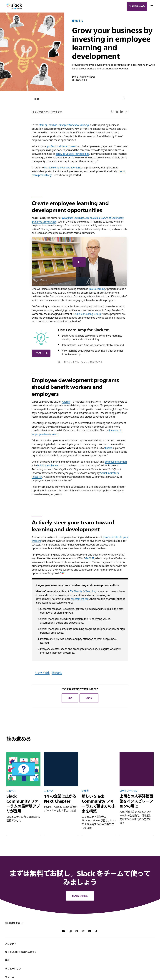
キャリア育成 (42, 673)
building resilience (48, 465)
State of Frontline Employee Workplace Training (64, 125)
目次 (37, 99)
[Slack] (14, 6)
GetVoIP (90, 558)
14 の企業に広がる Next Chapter (60, 799)
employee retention (116, 462)
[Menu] (152, 6)
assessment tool (80, 599)
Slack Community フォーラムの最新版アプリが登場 (23, 804)
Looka (109, 448)
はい (70, 698)
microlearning (97, 289)
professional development (62, 146)
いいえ (89, 698)
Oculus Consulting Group (87, 314)
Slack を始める (137, 6)
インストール (41, 353)
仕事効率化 (77, 21)
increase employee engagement (62, 168)
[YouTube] (90, 932)
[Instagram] (70, 932)
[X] (83, 932)
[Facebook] (77, 932)
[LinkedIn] (64, 932)
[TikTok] (96, 932)
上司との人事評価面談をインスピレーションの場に (136, 801)
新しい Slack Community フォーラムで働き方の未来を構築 (99, 804)
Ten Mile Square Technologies (72, 154)
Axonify (66, 402)
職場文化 (57, 673)
